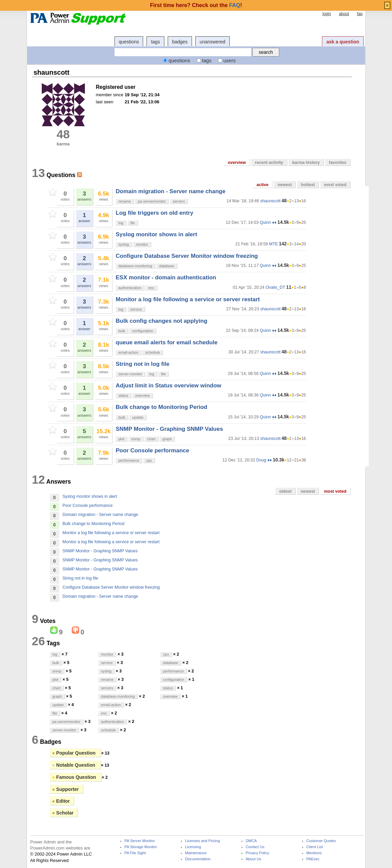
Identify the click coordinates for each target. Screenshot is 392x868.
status (123, 395)
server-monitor (130, 374)
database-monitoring (135, 266)
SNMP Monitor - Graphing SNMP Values (170, 429)
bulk (122, 331)
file (133, 223)
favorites (338, 163)
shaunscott (270, 201)
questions (129, 42)
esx (151, 288)
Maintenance (196, 853)
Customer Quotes (321, 841)
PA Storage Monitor (141, 847)
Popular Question (75, 753)
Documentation (198, 859)
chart (151, 439)
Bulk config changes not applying (162, 321)
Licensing (193, 847)
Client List (315, 847)
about (344, 14)
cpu (149, 460)
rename (125, 201)
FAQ (235, 5)
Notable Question (74, 765)
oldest (285, 491)
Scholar (63, 813)
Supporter (66, 789)
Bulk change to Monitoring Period (162, 407)
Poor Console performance (153, 450)
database (167, 266)
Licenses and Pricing (203, 841)
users (230, 60)
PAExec (313, 859)
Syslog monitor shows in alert (157, 234)
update (138, 417)
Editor (61, 801)
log (121, 223)
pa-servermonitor (152, 201)
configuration (143, 331)
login (326, 14)
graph (167, 439)
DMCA (251, 841)
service (136, 309)
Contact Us (255, 847)
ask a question (343, 42)
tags (155, 42)
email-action (128, 352)
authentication (130, 288)
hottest (308, 185)
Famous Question (75, 777)
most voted (335, 185)
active (263, 185)
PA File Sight (135, 853)
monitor (142, 244)
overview (237, 163)
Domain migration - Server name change (171, 191)
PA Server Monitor (140, 841)
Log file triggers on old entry (155, 213)
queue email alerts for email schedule (167, 342)
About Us (254, 859)
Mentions (314, 853)
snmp (136, 439)
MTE (273, 244)
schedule (153, 352)
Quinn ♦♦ (268, 222)
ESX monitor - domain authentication (166, 277)
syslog (124, 244)
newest (285, 185)
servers (179, 201)
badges (180, 42)
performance (129, 460)
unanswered (213, 42)
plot (122, 439)
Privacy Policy (258, 853)
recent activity (269, 163)
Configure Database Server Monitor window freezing (187, 256)
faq (360, 14)
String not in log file (143, 364)
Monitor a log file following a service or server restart (188, 299)
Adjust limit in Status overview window (169, 386)
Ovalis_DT (275, 287)
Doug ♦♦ (264, 460)
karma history (306, 163)
